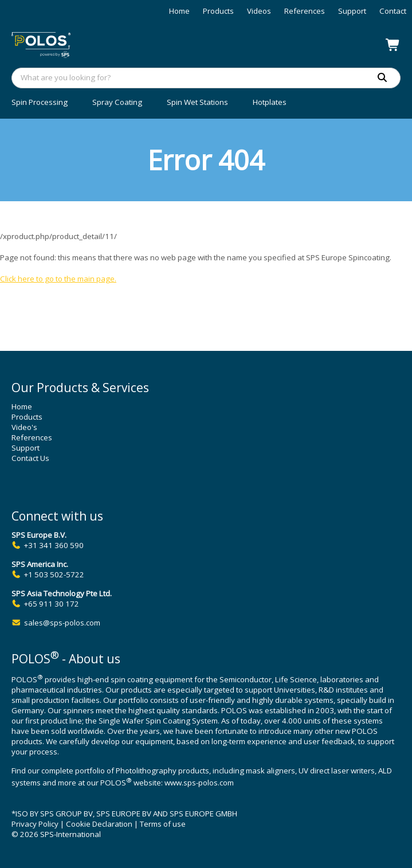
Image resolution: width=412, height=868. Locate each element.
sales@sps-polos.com (62, 623)
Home (179, 11)
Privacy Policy (35, 824)
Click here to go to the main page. (58, 279)
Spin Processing (40, 102)
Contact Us (30, 458)
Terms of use (163, 824)
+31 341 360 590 (54, 545)
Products (218, 11)
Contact (393, 11)
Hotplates (270, 102)
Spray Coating (117, 102)
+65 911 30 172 (52, 604)
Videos (259, 11)
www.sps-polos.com (199, 783)
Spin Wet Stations (197, 102)
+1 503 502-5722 (54, 574)
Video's (24, 427)
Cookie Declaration (99, 824)
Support (352, 11)
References (305, 11)
